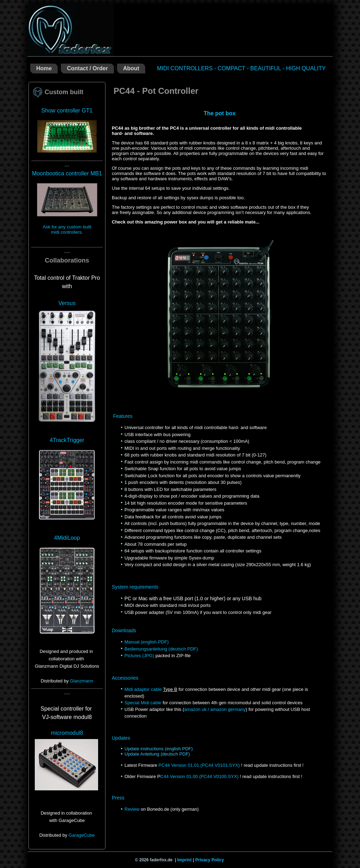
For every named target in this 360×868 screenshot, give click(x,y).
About (131, 68)
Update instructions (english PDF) (159, 749)
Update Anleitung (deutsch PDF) (157, 754)
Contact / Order (87, 68)
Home (44, 68)
